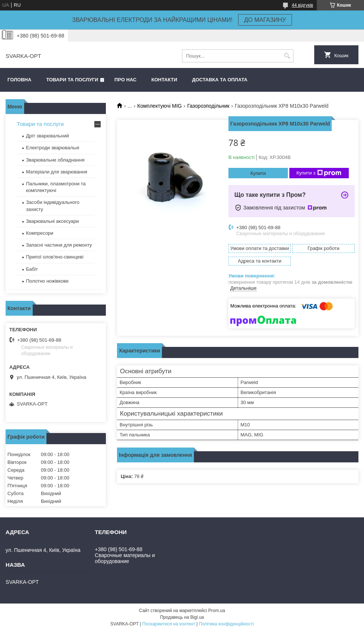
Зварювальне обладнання (55, 160)
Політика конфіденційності (226, 624)
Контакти (165, 80)
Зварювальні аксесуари (52, 221)
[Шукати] (287, 56)
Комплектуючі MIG (160, 106)
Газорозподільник (208, 106)
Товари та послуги (72, 80)
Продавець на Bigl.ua (182, 617)
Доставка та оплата (220, 80)
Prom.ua (217, 611)
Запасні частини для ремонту (59, 245)
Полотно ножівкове (47, 281)
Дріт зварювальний (47, 136)
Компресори (40, 233)
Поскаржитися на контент (169, 624)
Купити (258, 173)
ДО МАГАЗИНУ (265, 20)
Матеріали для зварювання (57, 172)
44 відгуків (303, 5)
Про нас (125, 80)
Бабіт (32, 269)
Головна (19, 80)
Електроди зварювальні (53, 148)
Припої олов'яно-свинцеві (55, 257)
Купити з (319, 173)
